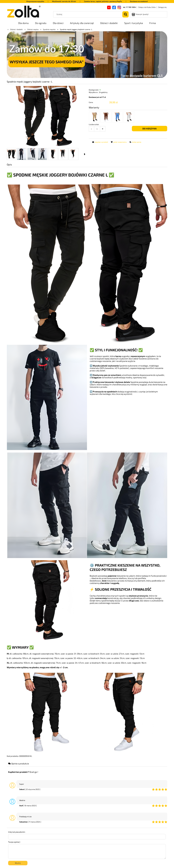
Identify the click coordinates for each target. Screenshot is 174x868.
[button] (85, 154)
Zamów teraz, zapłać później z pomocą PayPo (103, 1)
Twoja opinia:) (14, 842)
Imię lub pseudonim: (17, 832)
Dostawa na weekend (139, 1)
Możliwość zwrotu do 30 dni (64, 1)
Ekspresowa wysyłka (35, 1)
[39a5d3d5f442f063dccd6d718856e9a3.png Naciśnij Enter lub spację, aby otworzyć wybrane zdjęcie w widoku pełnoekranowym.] (46, 116)
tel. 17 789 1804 (129, 7)
